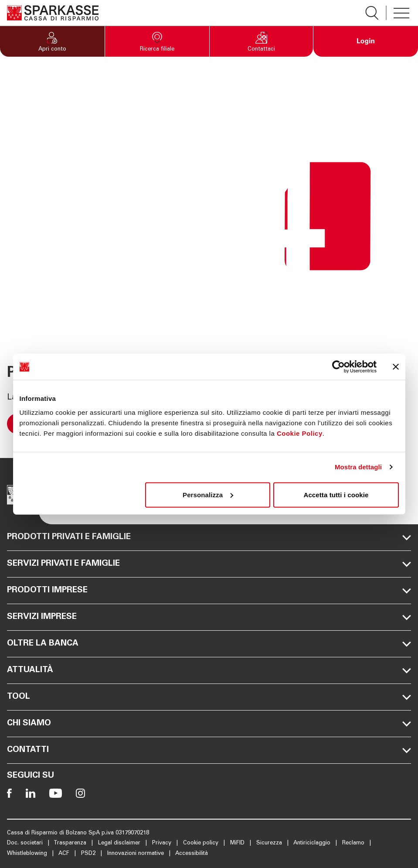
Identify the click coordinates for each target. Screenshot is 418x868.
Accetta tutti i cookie (336, 494)
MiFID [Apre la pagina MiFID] (238, 843)
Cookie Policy (300, 433)
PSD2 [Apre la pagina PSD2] (89, 854)
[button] (52, 41)
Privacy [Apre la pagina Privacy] (163, 843)
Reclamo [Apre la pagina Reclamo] (354, 843)
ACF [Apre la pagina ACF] (65, 854)
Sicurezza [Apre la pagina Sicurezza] (270, 843)
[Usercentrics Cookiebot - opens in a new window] (338, 367)
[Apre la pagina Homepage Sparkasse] (53, 13)
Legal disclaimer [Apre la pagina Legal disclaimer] (120, 843)
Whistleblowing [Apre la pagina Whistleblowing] (28, 854)
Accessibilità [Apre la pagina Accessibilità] (192, 854)
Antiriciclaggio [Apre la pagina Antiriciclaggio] (313, 843)
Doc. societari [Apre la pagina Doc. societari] (26, 843)
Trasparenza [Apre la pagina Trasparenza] (71, 843)
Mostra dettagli (358, 467)
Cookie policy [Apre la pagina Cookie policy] (202, 843)
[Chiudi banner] (396, 367)
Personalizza (208, 494)
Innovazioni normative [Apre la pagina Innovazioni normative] (136, 854)
